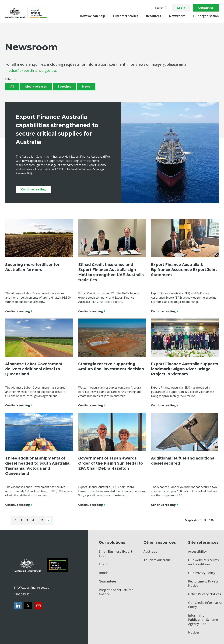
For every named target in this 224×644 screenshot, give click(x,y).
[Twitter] (28, 606)
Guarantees (108, 581)
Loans (103, 564)
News (86, 86)
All (12, 86)
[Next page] (48, 520)
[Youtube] (38, 606)
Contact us (206, 8)
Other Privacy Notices (205, 594)
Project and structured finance (116, 592)
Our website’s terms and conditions (203, 562)
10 (42, 520)
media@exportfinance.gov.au (31, 70)
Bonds (104, 573)
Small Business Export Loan (116, 553)
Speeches (64, 86)
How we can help (92, 16)
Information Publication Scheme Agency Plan (203, 620)
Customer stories (125, 16)
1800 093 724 (23, 594)
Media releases (36, 86)
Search (161, 8)
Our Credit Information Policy (206, 605)
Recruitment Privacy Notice (203, 583)
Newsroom (177, 16)
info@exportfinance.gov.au (31, 588)
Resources (153, 16)
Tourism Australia (157, 560)
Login (181, 8)
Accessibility (197, 551)
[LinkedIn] (18, 606)
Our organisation (206, 16)
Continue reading (33, 189)
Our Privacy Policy (202, 573)
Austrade (150, 551)
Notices (194, 632)
